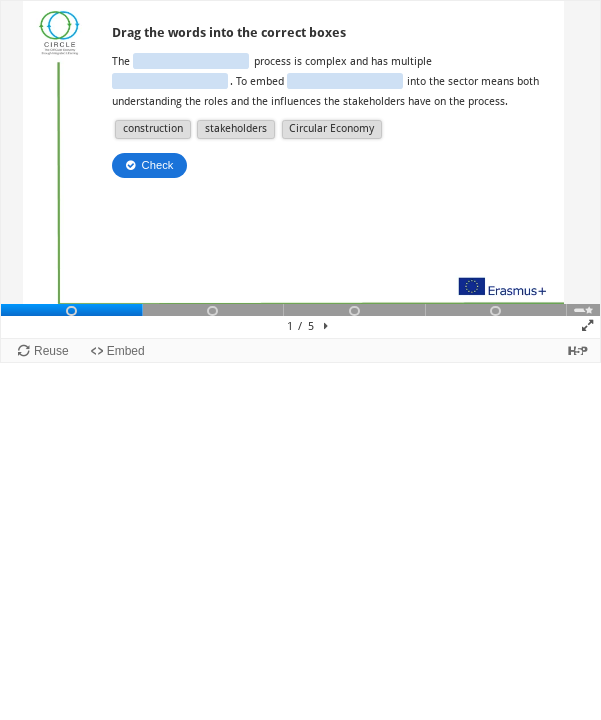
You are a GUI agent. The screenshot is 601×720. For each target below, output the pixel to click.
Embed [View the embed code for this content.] (126, 351)
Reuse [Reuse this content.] (51, 351)
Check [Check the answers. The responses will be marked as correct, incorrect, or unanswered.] (158, 165)
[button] (152, 129)
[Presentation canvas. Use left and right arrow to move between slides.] (300, 169)
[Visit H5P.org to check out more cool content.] (578, 350)
